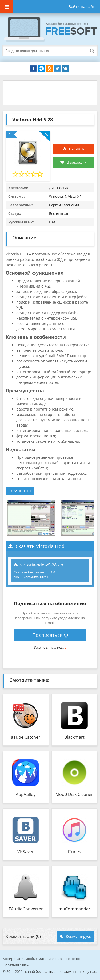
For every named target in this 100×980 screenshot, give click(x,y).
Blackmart (74, 737)
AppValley (26, 794)
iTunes (74, 852)
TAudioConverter (26, 909)
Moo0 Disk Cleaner (74, 794)
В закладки (73, 162)
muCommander (74, 909)
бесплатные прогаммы (55, 971)
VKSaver (26, 852)
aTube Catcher (26, 737)
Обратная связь (16, 965)
